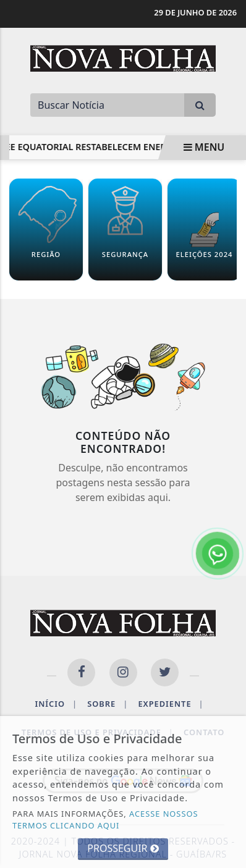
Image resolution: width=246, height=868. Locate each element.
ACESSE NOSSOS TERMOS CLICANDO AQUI (105, 820)
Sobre (108, 704)
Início (56, 704)
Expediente (171, 704)
